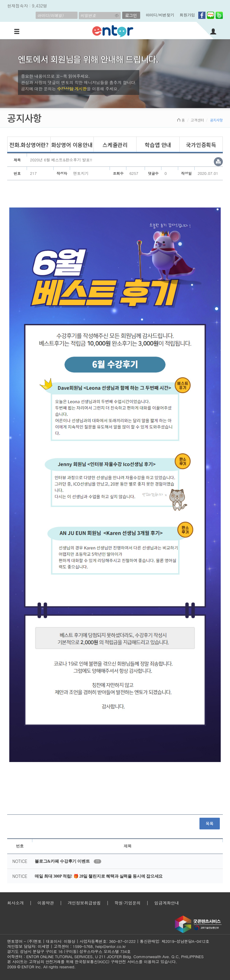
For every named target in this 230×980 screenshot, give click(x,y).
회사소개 (15, 903)
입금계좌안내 (167, 903)
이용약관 (46, 903)
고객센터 (197, 120)
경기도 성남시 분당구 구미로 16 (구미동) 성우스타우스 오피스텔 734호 (69, 951)
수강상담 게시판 (72, 89)
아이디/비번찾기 (160, 15)
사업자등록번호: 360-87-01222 (108, 941)
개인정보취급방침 (84, 903)
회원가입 (187, 15)
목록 (210, 823)
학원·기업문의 (127, 903)
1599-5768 (83, 946)
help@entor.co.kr (110, 946)
